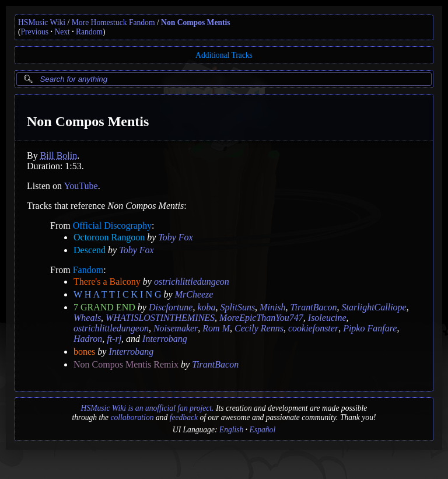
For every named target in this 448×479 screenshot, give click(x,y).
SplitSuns (238, 307)
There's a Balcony (107, 282)
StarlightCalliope (374, 307)
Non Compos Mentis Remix (126, 364)
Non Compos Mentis (196, 22)
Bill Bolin (59, 155)
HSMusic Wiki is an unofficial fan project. (148, 408)
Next (62, 32)
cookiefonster (313, 328)
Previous (35, 32)
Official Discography (112, 225)
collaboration (132, 417)
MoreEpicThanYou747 (261, 318)
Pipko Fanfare (370, 328)
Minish (272, 307)
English (232, 430)
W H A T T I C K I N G (118, 294)
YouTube (80, 186)
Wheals (87, 318)
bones (84, 352)
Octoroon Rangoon (109, 237)
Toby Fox (175, 237)
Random (89, 32)
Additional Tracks (224, 55)
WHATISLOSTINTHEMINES (160, 318)
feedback (184, 417)
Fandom (88, 270)
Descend (90, 250)
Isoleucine (327, 318)
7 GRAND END (104, 307)
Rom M (216, 328)
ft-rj (114, 339)
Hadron (88, 339)
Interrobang (165, 339)
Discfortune (171, 307)
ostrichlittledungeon (192, 282)
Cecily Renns (259, 328)
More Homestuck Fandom (113, 22)
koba (206, 307)
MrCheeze (194, 294)
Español (263, 430)
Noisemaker (176, 328)
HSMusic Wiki (42, 22)
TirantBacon (314, 307)
